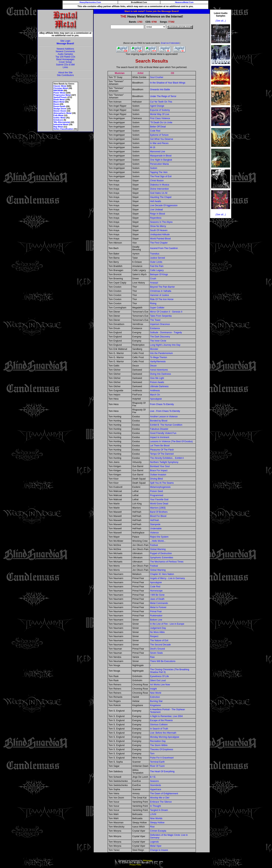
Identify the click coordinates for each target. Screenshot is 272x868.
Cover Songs (65, 62)
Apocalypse (156, 399)
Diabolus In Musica (160, 185)
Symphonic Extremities (161, 558)
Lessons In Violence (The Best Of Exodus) (171, 441)
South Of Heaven (159, 230)
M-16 (153, 147)
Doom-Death (59, 106)
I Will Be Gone (157, 595)
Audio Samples (65, 54)
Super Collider (157, 308)
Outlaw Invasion (158, 475)
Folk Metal (58, 115)
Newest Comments (65, 51)
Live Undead (156, 210)
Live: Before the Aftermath (163, 733)
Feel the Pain (157, 266)
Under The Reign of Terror (163, 96)
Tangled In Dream (159, 810)
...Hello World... (158, 541)
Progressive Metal (62, 95)
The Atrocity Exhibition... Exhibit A (167, 458)
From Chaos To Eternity (162, 404)
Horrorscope (156, 591)
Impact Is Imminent (160, 437)
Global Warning (158, 549)
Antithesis (155, 391)
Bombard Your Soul (160, 466)
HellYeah (155, 520)
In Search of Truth (159, 729)
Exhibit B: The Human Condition (166, 425)
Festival (154, 545)
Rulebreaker (156, 616)
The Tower (155, 320)
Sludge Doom (60, 109)
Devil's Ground (157, 649)
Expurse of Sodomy (160, 110)
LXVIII (153, 814)
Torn (152, 754)
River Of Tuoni (157, 766)
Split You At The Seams (162, 483)
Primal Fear (156, 611)
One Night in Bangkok (161, 160)
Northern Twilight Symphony (164, 462)
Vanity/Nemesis (158, 362)
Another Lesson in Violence (164, 417)
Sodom (154, 168)
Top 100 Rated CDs (65, 57)
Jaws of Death (157, 599)
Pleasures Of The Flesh (162, 450)
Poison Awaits (157, 382)
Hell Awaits (155, 201)
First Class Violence (160, 118)
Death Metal (59, 100)
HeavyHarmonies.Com (90, 2)
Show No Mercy (158, 226)
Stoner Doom (60, 111)
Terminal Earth (157, 762)
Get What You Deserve (161, 139)
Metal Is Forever (158, 607)
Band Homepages (65, 59)
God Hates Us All (159, 193)
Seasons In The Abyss (161, 222)
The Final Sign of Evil (161, 176)
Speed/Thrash (60, 97)
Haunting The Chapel (161, 197)
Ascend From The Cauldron (164, 248)
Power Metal (59, 93)
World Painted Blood (160, 239)
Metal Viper (156, 846)
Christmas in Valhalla (161, 291)
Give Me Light (157, 378)
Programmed (156, 495)
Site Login (65, 41)
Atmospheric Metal (62, 113)
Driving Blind (156, 479)
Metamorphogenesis (160, 487)
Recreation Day (158, 741)
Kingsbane (155, 705)
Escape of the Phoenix (161, 720)
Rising (153, 303)
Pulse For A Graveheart (162, 758)
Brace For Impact (159, 470)
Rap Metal (58, 127)
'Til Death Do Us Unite (161, 123)
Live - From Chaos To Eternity (165, 411)
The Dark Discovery (160, 337)
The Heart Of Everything (162, 771)
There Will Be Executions (163, 661)
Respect (154, 636)
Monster (154, 349)
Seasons (154, 781)
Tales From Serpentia (161, 316)
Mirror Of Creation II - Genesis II (166, 312)
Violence (154, 533)
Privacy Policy (135, 865)
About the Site (65, 73)
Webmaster (148, 861)
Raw (152, 657)
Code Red (155, 131)
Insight (153, 689)
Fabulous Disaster (159, 429)
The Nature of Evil (159, 640)
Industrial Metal (61, 124)
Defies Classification (63, 129)
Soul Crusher (157, 77)
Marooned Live (157, 152)
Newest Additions (65, 49)
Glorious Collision (159, 725)
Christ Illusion (157, 181)
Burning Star (156, 701)
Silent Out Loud (158, 680)
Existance (155, 328)
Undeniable (156, 529)
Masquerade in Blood (161, 156)
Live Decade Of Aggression (164, 205)
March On (155, 395)
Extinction (155, 697)
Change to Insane (159, 850)
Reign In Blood (157, 214)
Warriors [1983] (158, 508)
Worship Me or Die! (160, 798)
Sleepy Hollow (157, 823)
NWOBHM (58, 90)
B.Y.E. (153, 777)
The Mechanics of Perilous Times (167, 562)
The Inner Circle (158, 341)
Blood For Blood (158, 516)
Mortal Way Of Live (160, 114)
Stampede (155, 524)
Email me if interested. (170, 43)
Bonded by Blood (159, 421)
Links (65, 67)
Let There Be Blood (160, 446)
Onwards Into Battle (160, 90)
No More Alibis (157, 632)
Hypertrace (156, 789)
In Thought (155, 806)
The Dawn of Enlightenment (164, 794)
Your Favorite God (159, 500)
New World (155, 693)
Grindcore (58, 120)
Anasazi (154, 283)
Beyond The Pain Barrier (162, 287)
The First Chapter (159, 243)
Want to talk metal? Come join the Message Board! (152, 11)
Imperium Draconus (160, 324)
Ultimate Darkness (159, 386)
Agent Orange (157, 106)
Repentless (156, 218)
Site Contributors (65, 75)
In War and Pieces (159, 143)
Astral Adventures (159, 370)
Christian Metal (61, 88)
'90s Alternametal (62, 122)
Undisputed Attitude (160, 234)
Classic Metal (60, 86)
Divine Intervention (159, 189)
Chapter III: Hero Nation (162, 574)
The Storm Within (159, 745)
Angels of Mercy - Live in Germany (167, 578)
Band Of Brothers (159, 512)
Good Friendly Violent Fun (163, 433)
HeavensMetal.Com (184, 2)
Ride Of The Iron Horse (162, 299)
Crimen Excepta (158, 831)
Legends (154, 842)
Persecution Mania (159, 164)
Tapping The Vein (159, 172)
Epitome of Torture (159, 135)
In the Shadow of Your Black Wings (168, 83)
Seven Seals (156, 653)
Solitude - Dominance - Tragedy (166, 332)
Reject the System (159, 537)
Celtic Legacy (157, 270)
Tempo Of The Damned (162, 454)
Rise (152, 827)
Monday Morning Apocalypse (165, 737)
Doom (56, 104)
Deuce (153, 366)
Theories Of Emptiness (161, 749)
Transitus (155, 254)
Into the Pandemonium (161, 353)
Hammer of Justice (159, 295)
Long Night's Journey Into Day (165, 345)
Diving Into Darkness (160, 374)
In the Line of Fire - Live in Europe (167, 624)
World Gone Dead (159, 504)
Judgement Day (158, 628)
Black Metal (59, 102)
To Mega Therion (158, 357)
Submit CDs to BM (65, 65)
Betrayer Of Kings (159, 274)
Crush (153, 279)
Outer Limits (156, 262)
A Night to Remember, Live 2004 (166, 716)
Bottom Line (156, 620)
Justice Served (157, 258)
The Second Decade (160, 645)
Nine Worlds (156, 818)
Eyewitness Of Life (159, 676)
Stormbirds (155, 785)
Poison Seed (156, 491)
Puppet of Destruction (161, 553)
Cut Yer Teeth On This (161, 102)
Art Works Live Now (160, 685)
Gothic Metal (59, 118)
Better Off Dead (158, 127)
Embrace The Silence (161, 802)
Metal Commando (159, 603)
